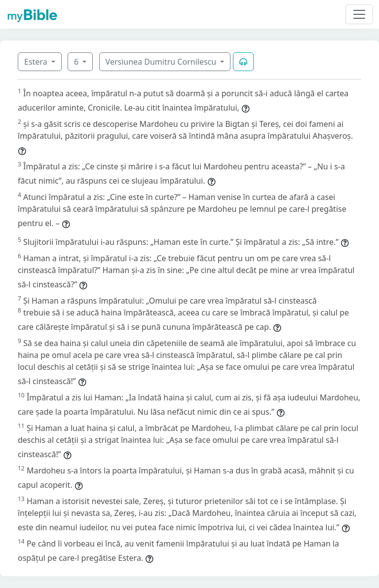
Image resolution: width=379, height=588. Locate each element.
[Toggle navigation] (359, 14)
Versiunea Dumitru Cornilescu (162, 62)
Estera (37, 62)
